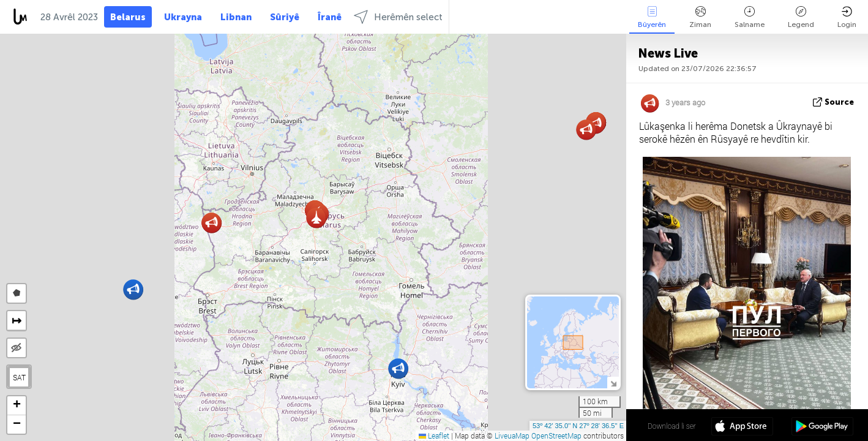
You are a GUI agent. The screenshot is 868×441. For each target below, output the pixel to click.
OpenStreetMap (556, 435)
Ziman (700, 17)
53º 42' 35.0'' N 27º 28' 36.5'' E (578, 426)
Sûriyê (285, 17)
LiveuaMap (512, 435)
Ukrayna (183, 17)
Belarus (128, 17)
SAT (19, 377)
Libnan (236, 17)
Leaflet (434, 435)
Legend (801, 17)
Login (847, 17)
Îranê (330, 17)
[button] (398, 368)
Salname (750, 17)
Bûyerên (652, 17)
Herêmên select (398, 17)
